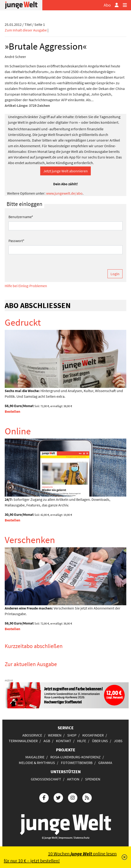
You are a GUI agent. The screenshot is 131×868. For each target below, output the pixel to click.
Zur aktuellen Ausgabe (31, 664)
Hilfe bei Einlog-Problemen (26, 286)
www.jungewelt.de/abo (64, 193)
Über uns (100, 741)
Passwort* (16, 241)
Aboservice (32, 735)
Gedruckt (23, 322)
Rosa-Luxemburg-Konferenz (75, 757)
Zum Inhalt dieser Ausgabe (26, 30)
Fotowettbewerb (77, 763)
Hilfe (82, 741)
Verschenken (30, 540)
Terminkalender (23, 741)
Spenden (93, 779)
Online (18, 431)
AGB (47, 741)
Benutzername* (21, 217)
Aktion (73, 779)
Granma (105, 763)
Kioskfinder (93, 735)
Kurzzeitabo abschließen (34, 646)
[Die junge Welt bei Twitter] (58, 797)
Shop (72, 735)
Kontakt (64, 741)
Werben (55, 735)
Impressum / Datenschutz (74, 838)
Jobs (118, 741)
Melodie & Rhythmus (37, 763)
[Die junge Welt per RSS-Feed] (87, 797)
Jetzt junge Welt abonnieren (65, 171)
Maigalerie (35, 757)
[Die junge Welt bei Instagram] (73, 797)
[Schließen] (124, 857)
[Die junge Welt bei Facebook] (44, 797)
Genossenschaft (46, 779)
